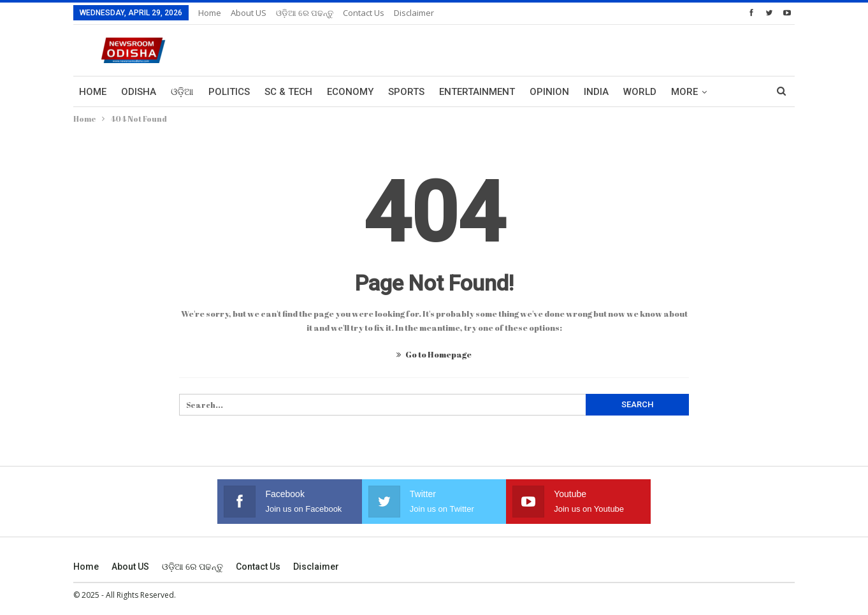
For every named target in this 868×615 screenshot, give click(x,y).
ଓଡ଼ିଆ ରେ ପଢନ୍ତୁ (305, 13)
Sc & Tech (288, 92)
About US (249, 13)
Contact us (364, 13)
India (596, 92)
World (640, 92)
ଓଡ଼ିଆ (182, 92)
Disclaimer (414, 13)
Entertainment (477, 92)
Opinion (549, 92)
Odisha (139, 92)
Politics (229, 92)
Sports (406, 92)
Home (210, 13)
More (684, 92)
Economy (350, 92)
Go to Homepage (434, 354)
